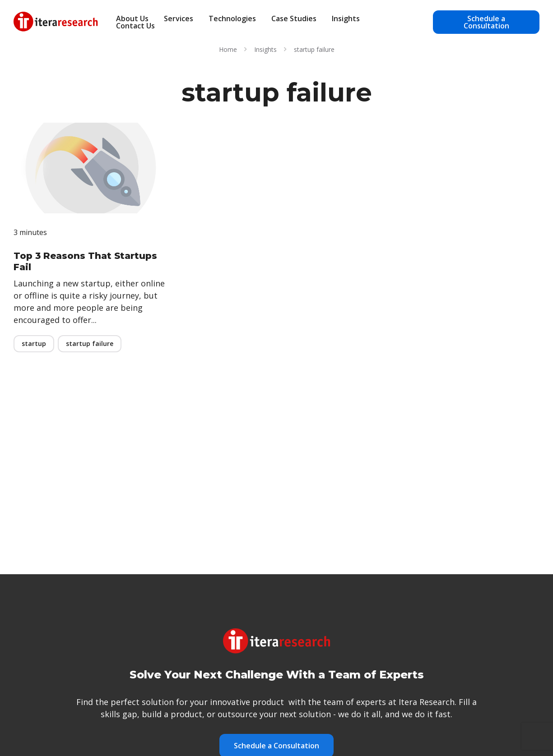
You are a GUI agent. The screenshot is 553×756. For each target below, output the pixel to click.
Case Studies (294, 18)
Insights (346, 18)
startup (34, 343)
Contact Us (135, 26)
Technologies (232, 18)
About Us (132, 18)
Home (228, 49)
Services (179, 18)
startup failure (90, 343)
